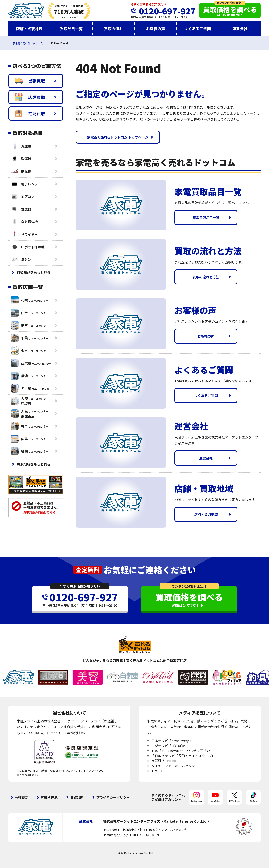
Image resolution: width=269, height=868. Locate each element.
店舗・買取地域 (29, 29)
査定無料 (87, 570)
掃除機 (21, 171)
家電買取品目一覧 (206, 217)
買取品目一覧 (71, 29)
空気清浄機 (24, 222)
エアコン (22, 196)
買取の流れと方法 (206, 277)
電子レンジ (24, 184)
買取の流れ (113, 29)
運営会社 (240, 29)
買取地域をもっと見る (34, 464)
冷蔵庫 (21, 146)
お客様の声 (156, 29)
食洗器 (21, 209)
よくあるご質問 (198, 29)
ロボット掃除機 (28, 247)
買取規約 (77, 797)
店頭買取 (30, 97)
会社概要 (21, 797)
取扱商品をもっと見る (34, 272)
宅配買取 (30, 114)
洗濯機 (21, 159)
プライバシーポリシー (113, 797)
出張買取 (30, 81)
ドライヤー (24, 234)
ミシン (21, 259)
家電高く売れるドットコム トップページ (118, 137)
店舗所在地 (49, 797)
